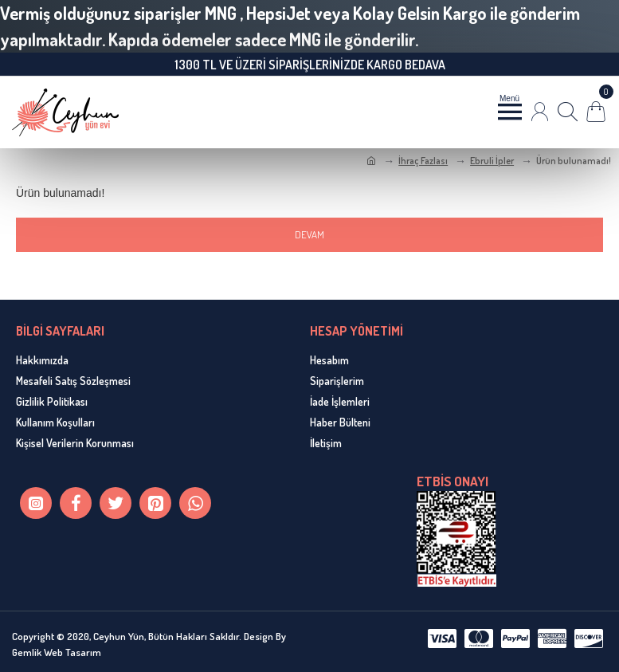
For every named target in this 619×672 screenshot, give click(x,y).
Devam (309, 234)
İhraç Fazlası (423, 161)
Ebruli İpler (492, 161)
